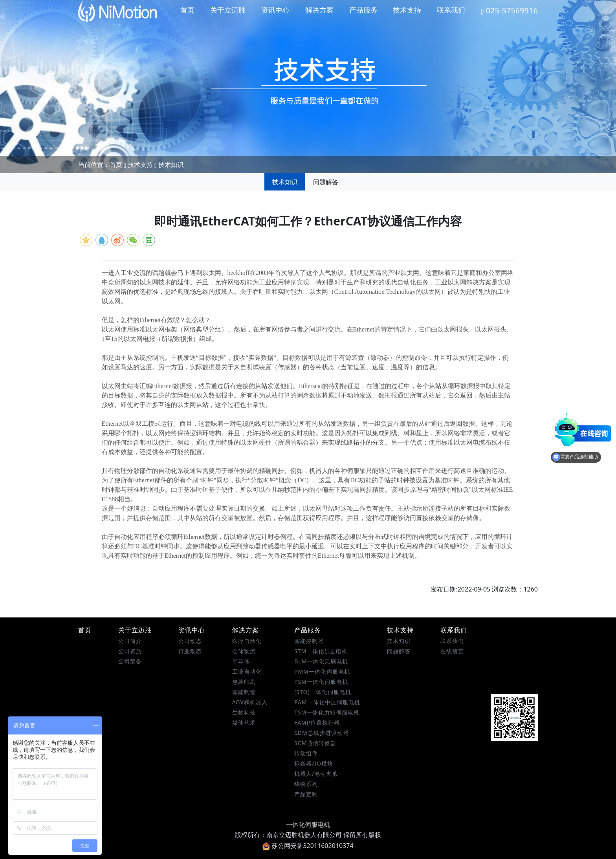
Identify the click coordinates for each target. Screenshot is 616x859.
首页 (187, 10)
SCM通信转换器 (315, 743)
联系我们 (451, 10)
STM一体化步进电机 (321, 651)
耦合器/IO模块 (314, 763)
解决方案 (319, 10)
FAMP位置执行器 (317, 723)
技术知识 (171, 165)
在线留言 (452, 651)
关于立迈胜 (228, 10)
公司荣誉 (130, 661)
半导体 (241, 661)
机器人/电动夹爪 (316, 774)
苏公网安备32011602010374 (308, 846)
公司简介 (130, 641)
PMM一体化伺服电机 (322, 671)
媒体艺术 (244, 723)
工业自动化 (247, 671)
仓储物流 (244, 651)
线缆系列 (306, 784)
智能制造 (244, 692)
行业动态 (190, 651)
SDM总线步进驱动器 (322, 733)
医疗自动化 (247, 641)
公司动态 (190, 641)
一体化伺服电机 (308, 824)
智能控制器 (309, 641)
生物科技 (244, 712)
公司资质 (130, 651)
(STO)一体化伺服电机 (323, 692)
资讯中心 (275, 10)
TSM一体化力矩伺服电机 (327, 712)
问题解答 (326, 182)
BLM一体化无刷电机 (321, 661)
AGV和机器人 (250, 702)
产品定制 (306, 794)
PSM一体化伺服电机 (321, 682)
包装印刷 (244, 682)
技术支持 (407, 10)
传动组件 (306, 753)
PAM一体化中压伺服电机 (327, 702)
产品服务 (363, 10)
